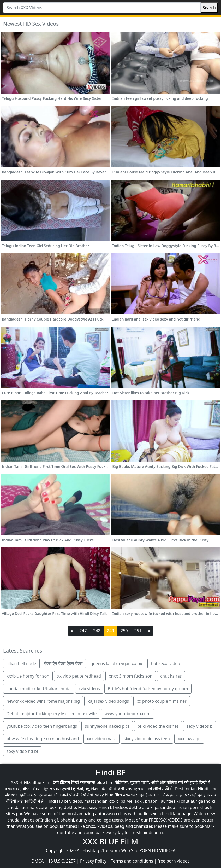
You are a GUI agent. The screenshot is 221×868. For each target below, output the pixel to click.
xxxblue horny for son (28, 676)
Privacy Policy (93, 861)
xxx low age (189, 739)
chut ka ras (171, 676)
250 (124, 631)
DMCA (38, 861)
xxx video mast (101, 739)
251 (138, 631)
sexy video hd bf (22, 751)
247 (83, 631)
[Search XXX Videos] (102, 8)
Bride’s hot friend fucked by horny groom (148, 689)
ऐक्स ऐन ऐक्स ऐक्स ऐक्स (63, 663)
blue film (105, 782)
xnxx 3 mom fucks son (131, 676)
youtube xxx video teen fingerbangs (42, 726)
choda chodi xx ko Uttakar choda (39, 689)
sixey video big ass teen (147, 739)
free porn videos (174, 861)
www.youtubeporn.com (128, 714)
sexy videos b (200, 726)
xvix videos (89, 689)
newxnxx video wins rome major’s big (43, 701)
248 (97, 631)
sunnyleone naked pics (107, 726)
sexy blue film (109, 795)
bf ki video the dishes (158, 726)
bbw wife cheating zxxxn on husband (43, 739)
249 (110, 631)
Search (209, 8)
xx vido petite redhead (79, 676)
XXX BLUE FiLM (110, 841)
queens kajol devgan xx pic (117, 663)
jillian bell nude (21, 663)
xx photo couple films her (162, 701)
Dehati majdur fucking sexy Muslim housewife (52, 714)
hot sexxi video (165, 663)
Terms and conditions (132, 861)
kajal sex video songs (108, 701)
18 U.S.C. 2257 (62, 861)
